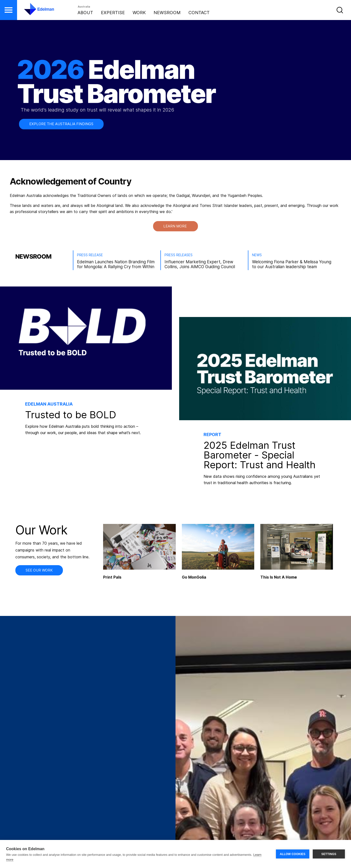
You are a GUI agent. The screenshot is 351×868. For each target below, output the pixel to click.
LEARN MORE (175, 226)
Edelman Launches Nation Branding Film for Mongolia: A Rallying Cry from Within (116, 264)
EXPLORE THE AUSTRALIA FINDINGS (61, 124)
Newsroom (167, 13)
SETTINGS (329, 854)
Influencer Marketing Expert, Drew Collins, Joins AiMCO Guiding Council (200, 264)
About (85, 13)
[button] (9, 10)
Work (139, 13)
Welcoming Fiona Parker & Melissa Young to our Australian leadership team (292, 264)
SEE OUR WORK (39, 570)
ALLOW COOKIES (293, 854)
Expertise (113, 13)
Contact (199, 13)
